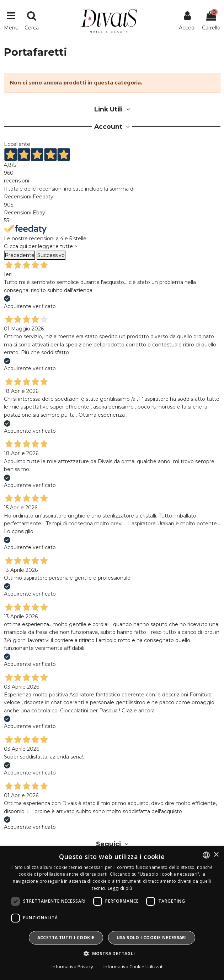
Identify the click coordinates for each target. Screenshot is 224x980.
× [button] (216, 855)
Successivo (51, 255)
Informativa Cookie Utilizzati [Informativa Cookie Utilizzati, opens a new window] (134, 967)
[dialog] (112, 913)
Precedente (20, 255)
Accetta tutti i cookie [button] (66, 938)
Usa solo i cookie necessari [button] (152, 938)
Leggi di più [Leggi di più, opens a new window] (120, 888)
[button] (112, 954)
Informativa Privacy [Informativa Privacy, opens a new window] (72, 967)
